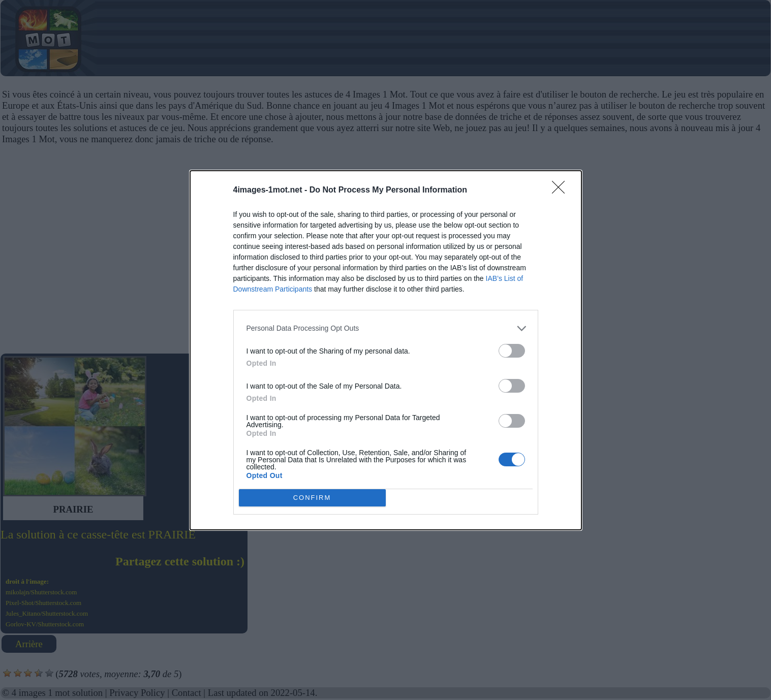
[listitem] (386, 328)
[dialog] (386, 350)
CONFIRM (312, 498)
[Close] (562, 190)
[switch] (512, 351)
